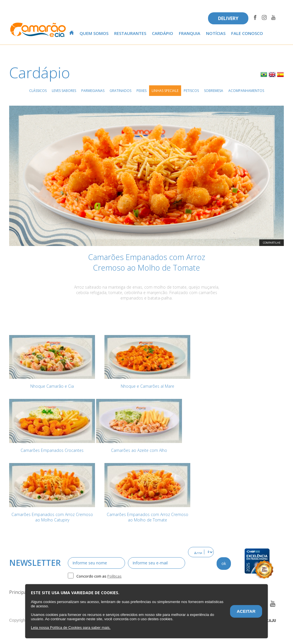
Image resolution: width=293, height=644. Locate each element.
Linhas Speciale (165, 91)
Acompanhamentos (246, 91)
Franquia (190, 33)
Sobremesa (214, 91)
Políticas (114, 576)
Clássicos (38, 91)
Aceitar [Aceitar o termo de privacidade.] (246, 611)
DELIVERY (228, 18)
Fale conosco (247, 33)
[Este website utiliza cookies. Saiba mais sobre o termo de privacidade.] (71, 628)
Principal (18, 592)
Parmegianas (93, 91)
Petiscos (191, 91)
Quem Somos (94, 33)
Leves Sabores (64, 91)
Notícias (216, 33)
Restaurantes (130, 33)
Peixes (141, 91)
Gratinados (120, 91)
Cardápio (163, 33)
